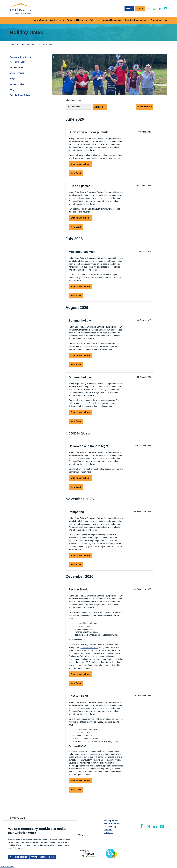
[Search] (166, 20)
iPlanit (129, 8)
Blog (12, 90)
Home (12, 44)
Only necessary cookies (43, 857)
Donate (140, 8)
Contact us (156, 20)
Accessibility (110, 827)
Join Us (94, 20)
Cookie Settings (7, 866)
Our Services (56, 20)
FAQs (12, 78)
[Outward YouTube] (166, 8)
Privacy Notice (111, 821)
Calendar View (145, 107)
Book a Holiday (17, 84)
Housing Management (112, 20)
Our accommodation (89, 647)
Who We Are (40, 20)
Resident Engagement (136, 20)
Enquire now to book (80, 164)
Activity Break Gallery (20, 95)
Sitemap (108, 829)
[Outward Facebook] (149, 8)
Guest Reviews (17, 73)
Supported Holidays (76, 20)
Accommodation (18, 62)
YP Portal (109, 832)
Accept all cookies (19, 857)
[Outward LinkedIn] (160, 8)
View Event (76, 173)
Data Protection (112, 824)
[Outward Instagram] (154, 8)
